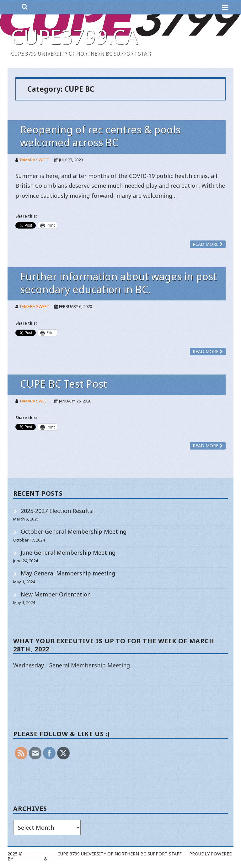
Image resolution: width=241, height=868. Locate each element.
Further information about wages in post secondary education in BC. (118, 283)
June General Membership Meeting (68, 553)
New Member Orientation (56, 594)
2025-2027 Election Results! (57, 511)
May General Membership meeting (68, 573)
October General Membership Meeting (74, 531)
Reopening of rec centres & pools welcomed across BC (100, 136)
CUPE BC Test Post (64, 384)
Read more (208, 244)
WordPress (28, 859)
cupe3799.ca (74, 37)
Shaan (58, 859)
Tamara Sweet (34, 160)
